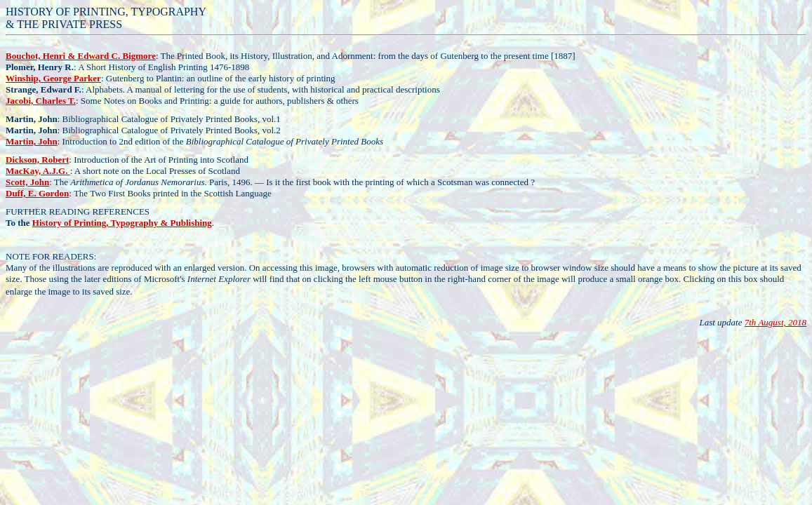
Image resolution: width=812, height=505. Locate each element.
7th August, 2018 (776, 322)
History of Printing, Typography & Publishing (122, 223)
